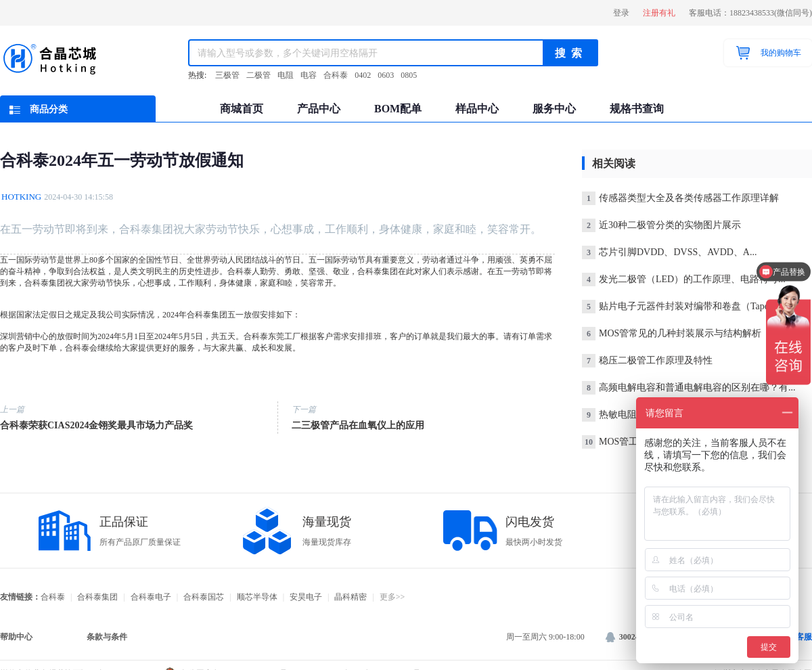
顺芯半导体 (257, 597)
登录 (621, 13)
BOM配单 (398, 109)
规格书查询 (637, 109)
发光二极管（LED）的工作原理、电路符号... (684, 279)
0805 (409, 75)
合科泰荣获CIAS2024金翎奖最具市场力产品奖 (96, 425)
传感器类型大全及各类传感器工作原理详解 (680, 198)
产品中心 (319, 109)
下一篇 (304, 409)
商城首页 (242, 109)
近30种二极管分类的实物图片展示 (661, 225)
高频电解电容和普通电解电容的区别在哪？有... (689, 387)
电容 (309, 75)
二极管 (258, 75)
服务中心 (554, 109)
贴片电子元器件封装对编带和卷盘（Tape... (679, 306)
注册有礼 (659, 13)
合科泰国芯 (204, 597)
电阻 (286, 75)
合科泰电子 (151, 597)
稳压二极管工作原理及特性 (647, 360)
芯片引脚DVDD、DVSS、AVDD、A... (669, 252)
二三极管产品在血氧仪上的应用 (358, 425)
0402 (363, 75)
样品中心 (477, 109)
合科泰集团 (97, 597)
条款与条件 (107, 637)
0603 (386, 75)
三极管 (227, 75)
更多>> (392, 597)
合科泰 (336, 75)
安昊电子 (306, 597)
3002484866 (632, 637)
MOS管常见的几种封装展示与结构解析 (672, 333)
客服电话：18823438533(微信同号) (750, 13)
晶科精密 (351, 597)
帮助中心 (16, 637)
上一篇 (12, 409)
